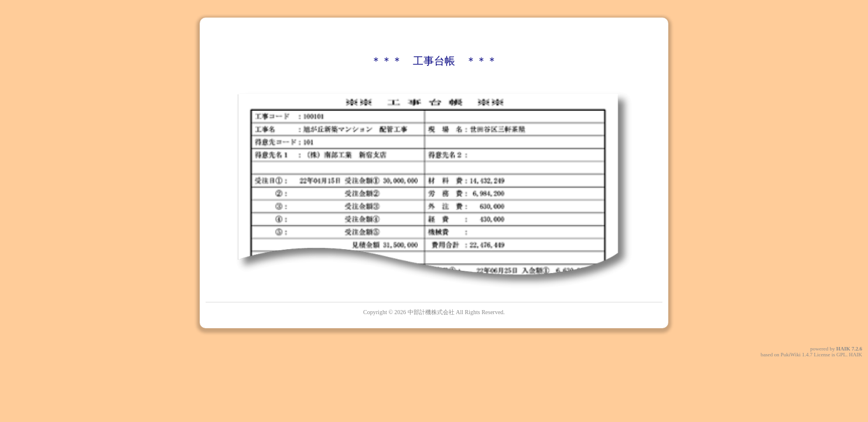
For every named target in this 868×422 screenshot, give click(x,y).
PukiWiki (791, 355)
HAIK (843, 349)
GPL (841, 355)
